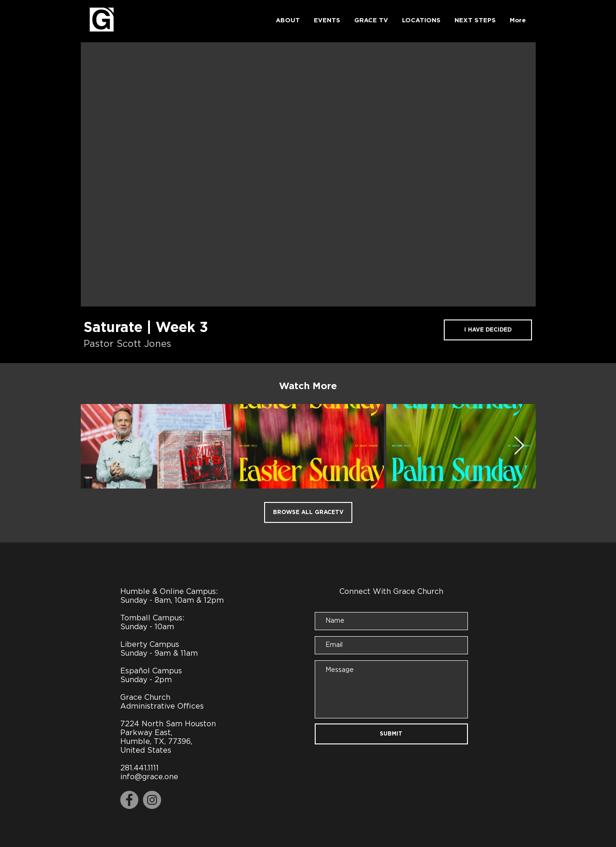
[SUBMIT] (391, 734)
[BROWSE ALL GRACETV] (308, 512)
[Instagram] (152, 800)
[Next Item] (519, 446)
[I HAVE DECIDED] (488, 330)
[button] (288, 21)
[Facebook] (129, 800)
